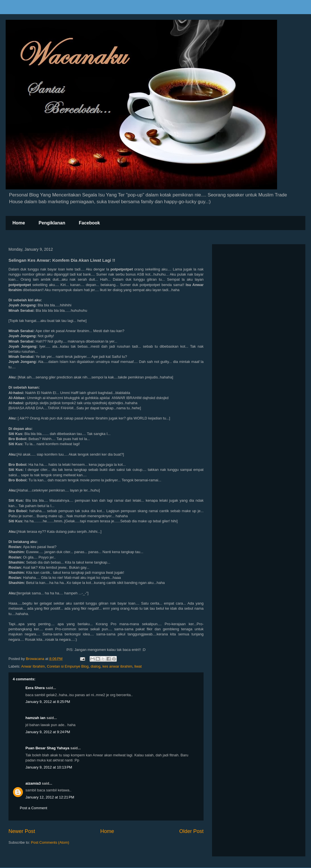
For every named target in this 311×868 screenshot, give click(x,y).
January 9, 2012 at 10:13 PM (49, 767)
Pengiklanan (52, 223)
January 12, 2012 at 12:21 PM (50, 797)
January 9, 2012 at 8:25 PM (48, 702)
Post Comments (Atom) (50, 842)
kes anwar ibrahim (117, 666)
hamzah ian (35, 718)
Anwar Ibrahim (33, 666)
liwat (138, 666)
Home (19, 223)
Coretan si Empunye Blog (68, 666)
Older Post (191, 831)
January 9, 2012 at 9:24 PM (48, 732)
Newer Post (22, 831)
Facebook (89, 223)
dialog (96, 666)
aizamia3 (33, 783)
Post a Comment (34, 808)
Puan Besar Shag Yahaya (47, 748)
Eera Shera (35, 688)
